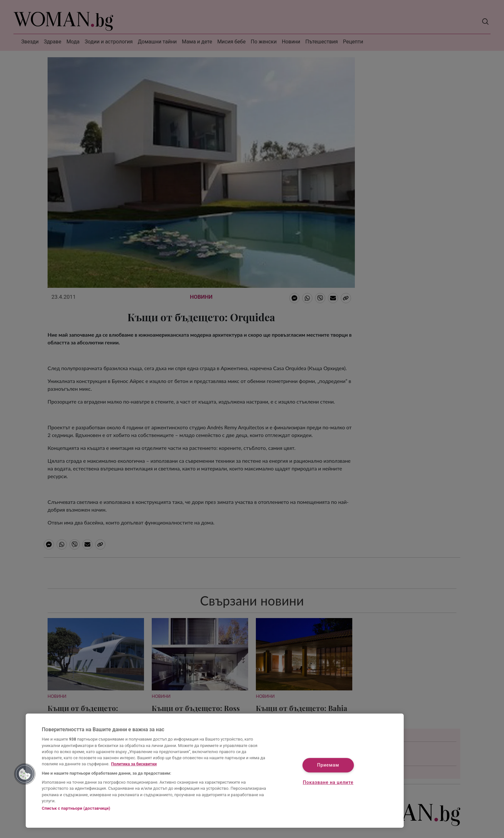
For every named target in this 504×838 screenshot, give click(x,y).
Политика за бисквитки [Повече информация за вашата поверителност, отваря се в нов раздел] (134, 764)
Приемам (328, 765)
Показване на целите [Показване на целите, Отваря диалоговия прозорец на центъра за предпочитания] (328, 783)
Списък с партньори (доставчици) (76, 808)
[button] (25, 774)
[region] (215, 771)
